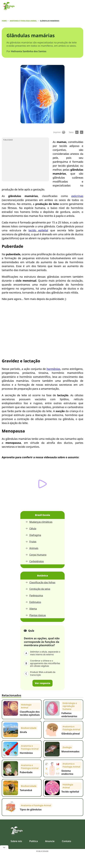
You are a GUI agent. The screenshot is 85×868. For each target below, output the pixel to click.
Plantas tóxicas (36, 615)
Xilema (31, 609)
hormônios (53, 369)
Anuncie (50, 841)
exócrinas (77, 196)
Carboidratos (35, 561)
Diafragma (33, 535)
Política (34, 841)
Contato (66, 841)
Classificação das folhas (40, 583)
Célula (31, 529)
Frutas (31, 542)
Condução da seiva (38, 589)
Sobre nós (16, 841)
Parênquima (34, 596)
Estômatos (33, 602)
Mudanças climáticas (39, 522)
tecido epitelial (38, 230)
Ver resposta (42, 683)
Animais (32, 548)
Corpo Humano (36, 555)
